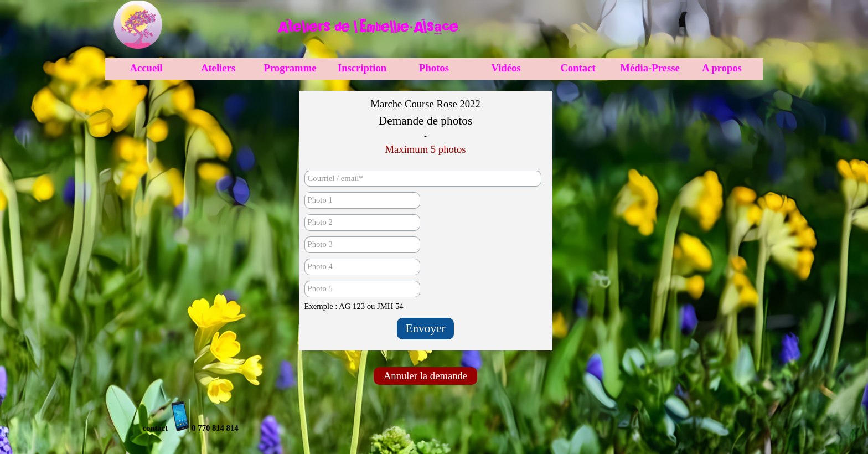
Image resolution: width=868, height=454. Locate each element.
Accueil (146, 68)
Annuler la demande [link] (425, 376)
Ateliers (218, 68)
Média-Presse (650, 68)
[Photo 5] (362, 289)
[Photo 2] (362, 223)
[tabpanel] (368, 27)
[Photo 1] (362, 200)
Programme (290, 68)
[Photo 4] (362, 267)
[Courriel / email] (423, 179)
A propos (722, 68)
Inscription (362, 68)
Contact (578, 68)
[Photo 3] (362, 245)
